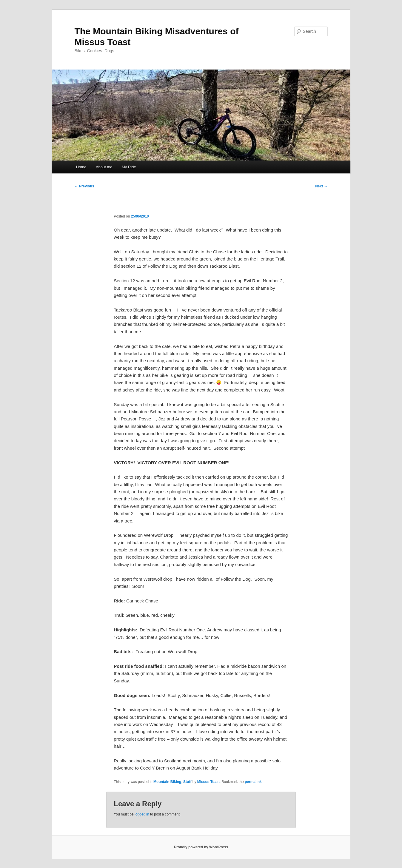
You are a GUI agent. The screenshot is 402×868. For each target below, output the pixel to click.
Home (81, 167)
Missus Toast (208, 782)
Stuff (187, 782)
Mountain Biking (167, 782)
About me (104, 167)
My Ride (129, 167)
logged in (142, 814)
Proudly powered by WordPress (201, 847)
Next (321, 186)
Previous (84, 186)
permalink (253, 782)
